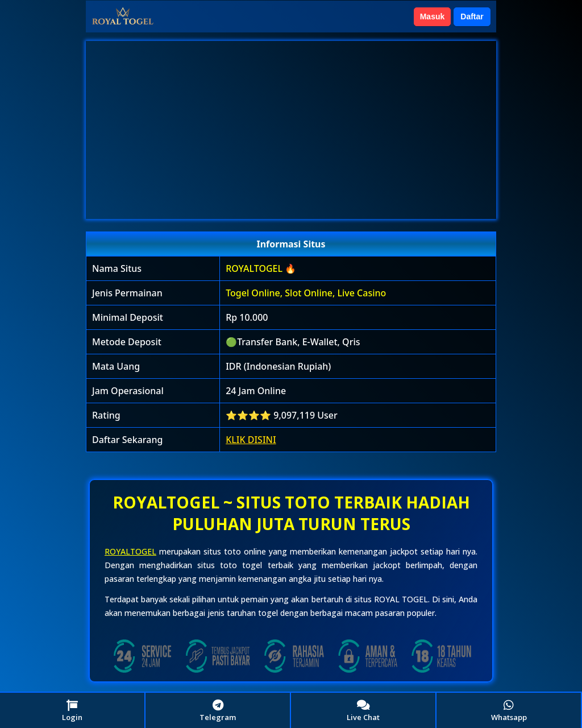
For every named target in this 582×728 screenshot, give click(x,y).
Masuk (433, 16)
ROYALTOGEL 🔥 (261, 268)
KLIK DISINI (251, 440)
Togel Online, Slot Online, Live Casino (306, 293)
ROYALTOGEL (130, 551)
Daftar (472, 16)
